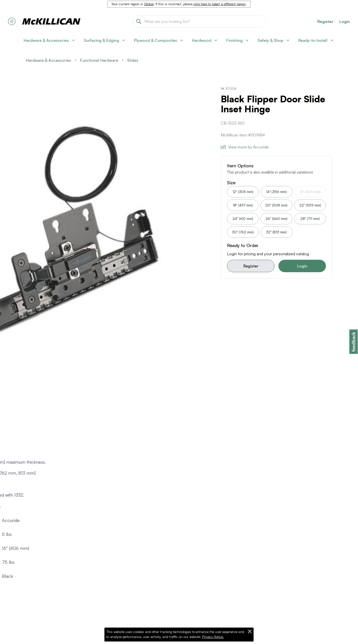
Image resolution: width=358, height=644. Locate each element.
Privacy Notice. (213, 637)
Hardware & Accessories (48, 60)
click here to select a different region (220, 4)
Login (345, 21)
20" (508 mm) (276, 205)
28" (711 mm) (310, 219)
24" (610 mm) (243, 219)
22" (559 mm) (310, 205)
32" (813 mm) (276, 232)
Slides (133, 60)
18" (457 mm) (243, 205)
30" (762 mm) (243, 232)
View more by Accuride (245, 147)
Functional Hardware (99, 60)
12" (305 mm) (243, 192)
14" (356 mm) (276, 192)
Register (251, 266)
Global (149, 4)
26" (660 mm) (276, 219)
